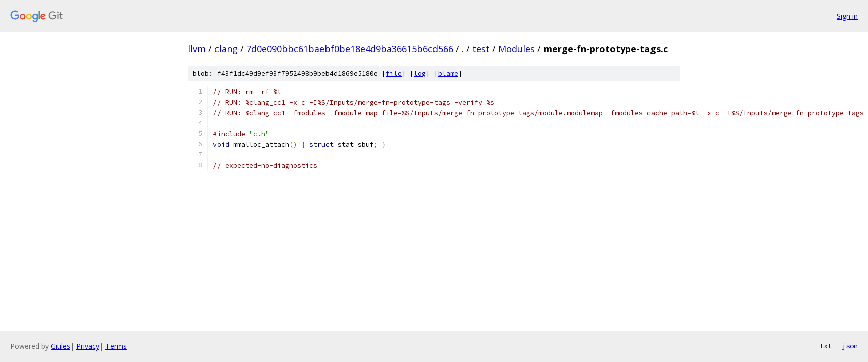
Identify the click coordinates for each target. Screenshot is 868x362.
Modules (517, 49)
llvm (197, 49)
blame (448, 74)
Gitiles (61, 346)
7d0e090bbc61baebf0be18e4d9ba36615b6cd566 (350, 49)
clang (226, 49)
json (850, 346)
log (420, 74)
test (481, 49)
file (394, 74)
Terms (116, 346)
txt (826, 346)
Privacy (88, 346)
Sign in (847, 16)
